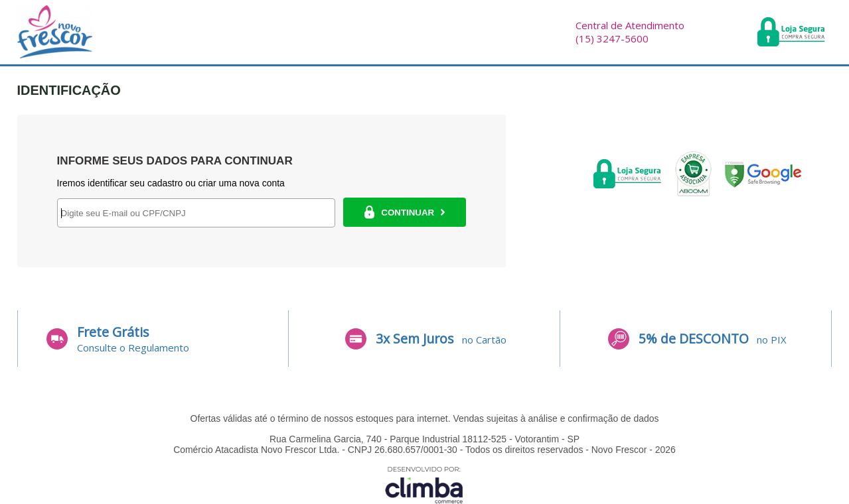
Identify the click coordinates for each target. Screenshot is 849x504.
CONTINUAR (405, 212)
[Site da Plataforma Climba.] (424, 484)
